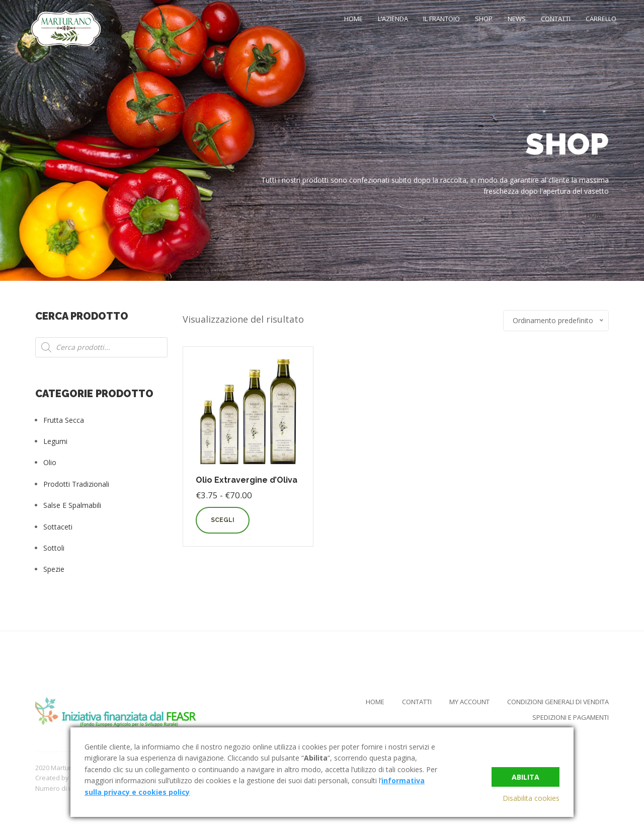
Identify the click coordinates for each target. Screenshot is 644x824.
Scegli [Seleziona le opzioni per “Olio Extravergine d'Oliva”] (223, 520)
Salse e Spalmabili (72, 505)
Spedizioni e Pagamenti (571, 717)
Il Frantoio (441, 19)
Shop (484, 19)
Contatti (556, 19)
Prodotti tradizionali (76, 484)
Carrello (601, 19)
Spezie (54, 569)
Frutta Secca (64, 420)
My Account (469, 702)
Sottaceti (58, 527)
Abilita (526, 777)
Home (353, 19)
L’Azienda (393, 19)
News (517, 19)
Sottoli (54, 548)
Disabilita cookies (531, 798)
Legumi (55, 441)
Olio (50, 462)
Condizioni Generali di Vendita (558, 702)
